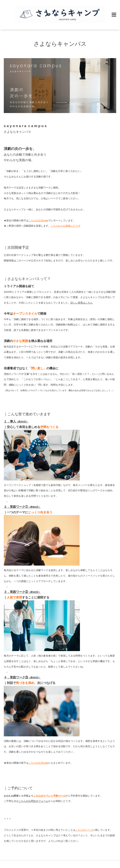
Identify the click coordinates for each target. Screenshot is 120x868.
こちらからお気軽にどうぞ (66, 226)
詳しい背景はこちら (82, 303)
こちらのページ (84, 830)
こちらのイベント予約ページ (49, 796)
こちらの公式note (38, 220)
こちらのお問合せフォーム (33, 801)
